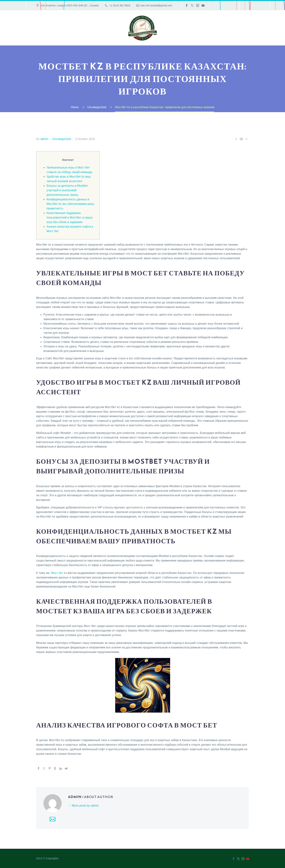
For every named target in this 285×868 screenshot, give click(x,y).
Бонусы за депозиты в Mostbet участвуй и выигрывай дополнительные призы (67, 190)
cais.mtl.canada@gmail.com (156, 5)
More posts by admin (85, 806)
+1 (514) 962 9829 (120, 5)
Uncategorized (62, 139)
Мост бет (57, 573)
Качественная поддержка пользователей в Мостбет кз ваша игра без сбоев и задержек (70, 217)
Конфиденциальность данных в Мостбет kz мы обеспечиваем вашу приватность (70, 204)
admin (44, 139)
